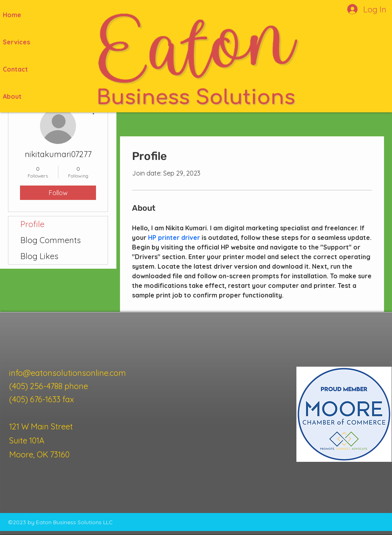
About (12, 96)
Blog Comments (51, 240)
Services (16, 42)
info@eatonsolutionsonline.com (68, 373)
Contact (15, 69)
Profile (32, 224)
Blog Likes (39, 256)
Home (12, 15)
